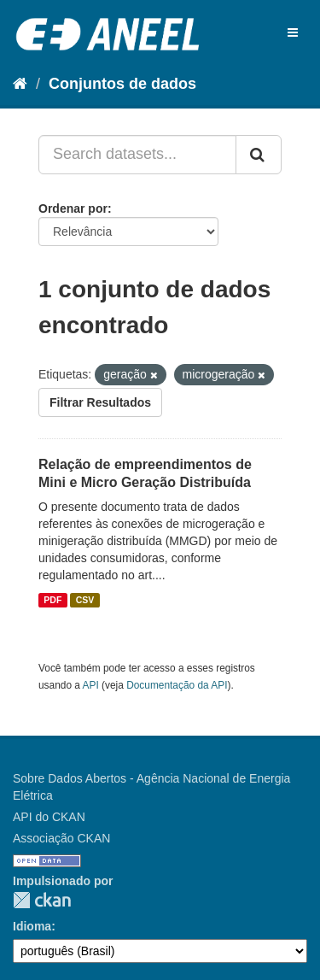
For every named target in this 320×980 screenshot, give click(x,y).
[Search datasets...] (137, 155)
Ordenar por (73, 208)
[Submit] (259, 155)
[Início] (20, 84)
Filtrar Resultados (100, 402)
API (91, 685)
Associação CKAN (61, 838)
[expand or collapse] (293, 32)
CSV (85, 600)
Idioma (32, 926)
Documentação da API (177, 685)
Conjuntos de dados (122, 84)
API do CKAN (49, 817)
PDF (52, 600)
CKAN (42, 900)
